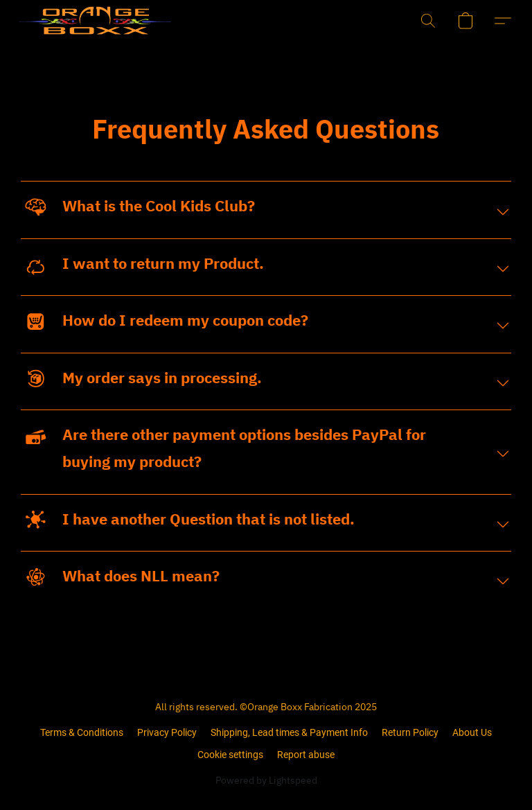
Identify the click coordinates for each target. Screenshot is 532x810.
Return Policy (410, 732)
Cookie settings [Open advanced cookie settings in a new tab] (230, 755)
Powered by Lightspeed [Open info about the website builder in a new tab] (266, 780)
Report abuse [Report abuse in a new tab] (306, 755)
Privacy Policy (167, 732)
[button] (72, 21)
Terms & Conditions (82, 732)
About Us (472, 732)
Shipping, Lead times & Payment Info (289, 732)
